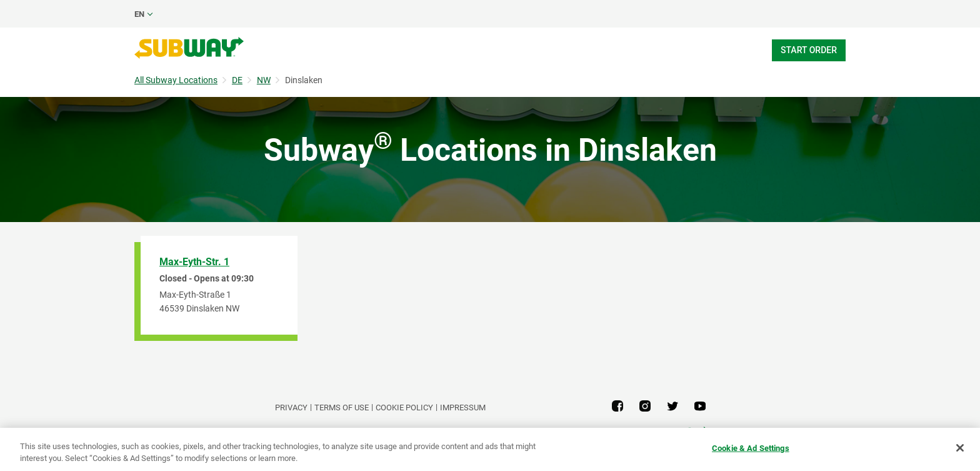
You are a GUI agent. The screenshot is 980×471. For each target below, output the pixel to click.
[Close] (960, 448)
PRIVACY (291, 408)
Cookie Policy (404, 408)
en (139, 14)
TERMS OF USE (342, 408)
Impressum (463, 408)
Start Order (809, 50)
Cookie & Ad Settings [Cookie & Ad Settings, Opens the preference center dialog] (751, 448)
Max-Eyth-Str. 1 (194, 262)
